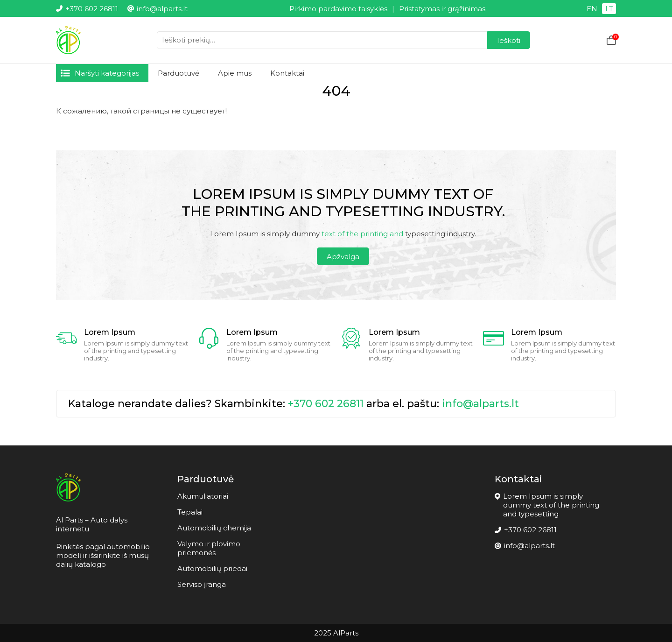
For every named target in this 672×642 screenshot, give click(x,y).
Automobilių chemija (214, 528)
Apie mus (235, 73)
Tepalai (190, 512)
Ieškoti (509, 40)
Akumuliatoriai (203, 496)
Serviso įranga (202, 584)
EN (592, 9)
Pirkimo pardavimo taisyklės (338, 9)
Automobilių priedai (212, 568)
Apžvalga (343, 257)
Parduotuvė (178, 73)
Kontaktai (287, 73)
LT (609, 9)
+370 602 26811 (326, 404)
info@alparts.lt (480, 404)
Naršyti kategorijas (107, 73)
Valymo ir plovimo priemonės (209, 548)
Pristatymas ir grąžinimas (442, 9)
